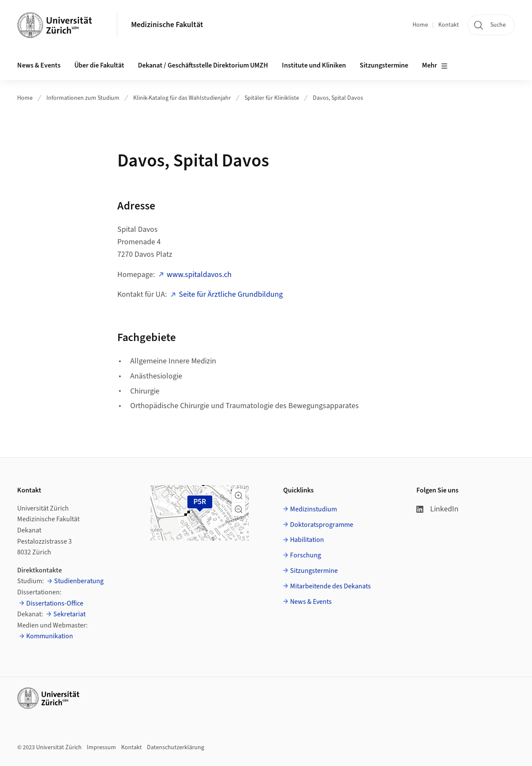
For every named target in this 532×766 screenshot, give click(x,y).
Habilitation (307, 540)
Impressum (101, 748)
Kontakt (449, 25)
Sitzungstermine (384, 65)
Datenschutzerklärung (176, 748)
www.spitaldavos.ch (199, 275)
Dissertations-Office (55, 603)
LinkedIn (437, 509)
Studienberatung (79, 581)
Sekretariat (69, 614)
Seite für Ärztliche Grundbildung (231, 294)
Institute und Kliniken (314, 65)
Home (420, 25)
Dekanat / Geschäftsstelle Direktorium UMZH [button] (203, 65)
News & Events (311, 602)
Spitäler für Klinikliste (272, 98)
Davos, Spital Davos (338, 98)
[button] (238, 495)
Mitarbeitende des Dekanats (330, 586)
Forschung (306, 555)
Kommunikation (50, 636)
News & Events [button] (39, 65)
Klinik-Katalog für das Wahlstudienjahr (182, 98)
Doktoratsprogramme (322, 525)
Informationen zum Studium (83, 98)
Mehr (435, 66)
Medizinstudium (313, 509)
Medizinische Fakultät (167, 25)
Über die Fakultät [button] (99, 65)
